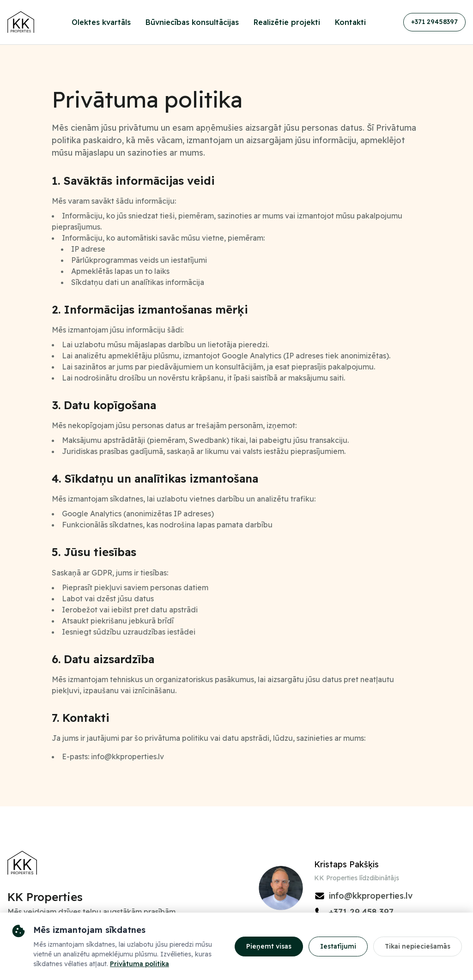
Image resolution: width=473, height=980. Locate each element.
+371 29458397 (434, 22)
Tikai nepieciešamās (418, 946)
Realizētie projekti (287, 22)
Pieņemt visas (269, 946)
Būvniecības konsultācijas (192, 22)
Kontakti (350, 22)
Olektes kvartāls (101, 22)
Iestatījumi (338, 946)
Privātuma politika (139, 964)
